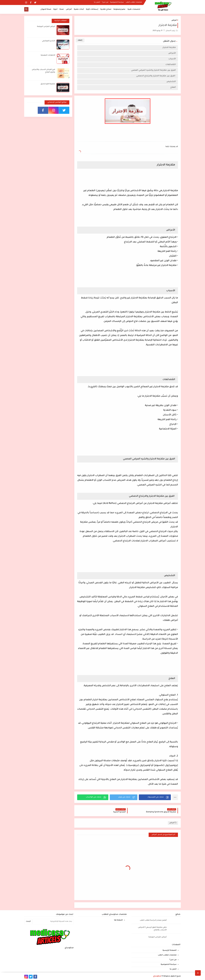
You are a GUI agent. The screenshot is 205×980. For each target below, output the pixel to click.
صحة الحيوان (46, 9)
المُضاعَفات (170, 65)
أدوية (55, 9)
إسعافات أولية (92, 9)
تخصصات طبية (134, 9)
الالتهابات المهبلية (48, 55)
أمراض (69, 9)
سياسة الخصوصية (117, 2)
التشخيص (171, 82)
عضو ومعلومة (119, 9)
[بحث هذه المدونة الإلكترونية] (53, 922)
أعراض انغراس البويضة (46, 27)
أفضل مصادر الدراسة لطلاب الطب (153, 920)
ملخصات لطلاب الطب (134, 2)
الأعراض (172, 53)
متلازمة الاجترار (169, 48)
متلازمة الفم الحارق (48, 84)
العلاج (173, 87)
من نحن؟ (105, 2)
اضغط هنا (118, 920)
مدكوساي (157, 976)
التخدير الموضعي (49, 41)
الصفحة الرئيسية (170, 950)
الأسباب (172, 59)
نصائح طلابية (106, 9)
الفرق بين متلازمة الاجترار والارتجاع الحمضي (156, 76)
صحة (62, 9)
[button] (155, 797)
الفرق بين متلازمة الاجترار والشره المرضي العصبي (153, 70)
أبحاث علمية (79, 9)
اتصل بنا (97, 2)
